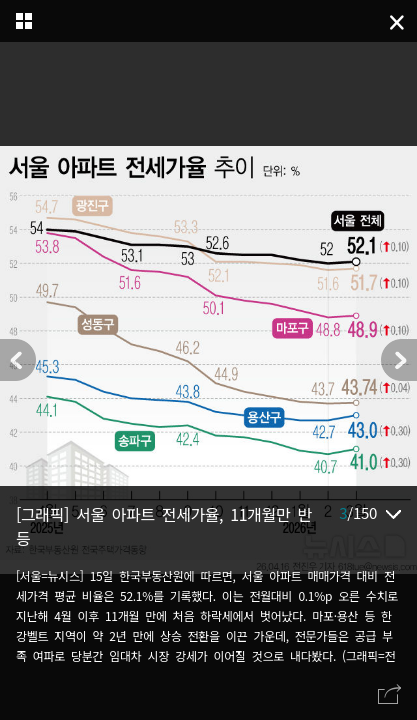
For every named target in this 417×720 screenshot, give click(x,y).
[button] (399, 360)
